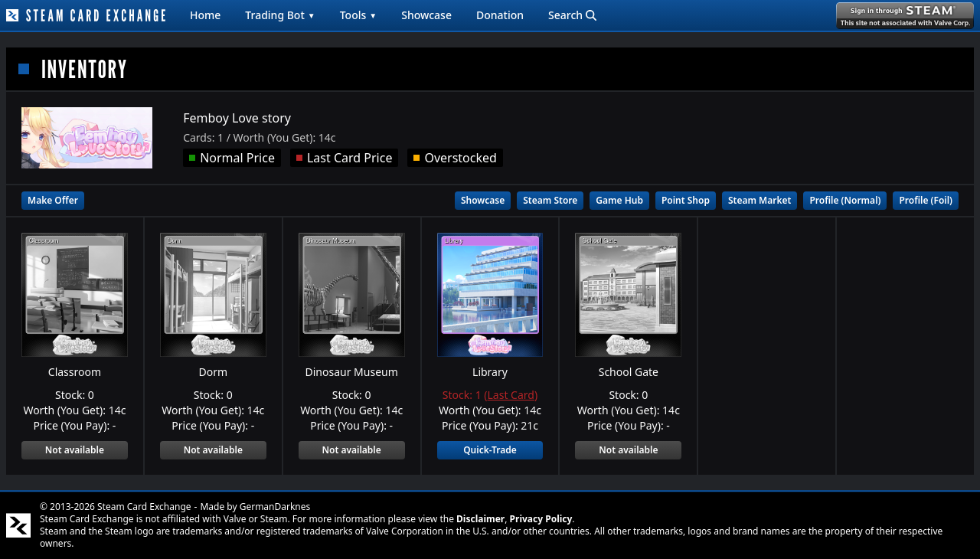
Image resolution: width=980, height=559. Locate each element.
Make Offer (53, 200)
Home (205, 15)
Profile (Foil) (926, 200)
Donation (500, 15)
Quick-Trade (490, 450)
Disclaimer (480, 519)
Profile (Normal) (845, 200)
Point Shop (686, 200)
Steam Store (550, 200)
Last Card (511, 395)
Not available (75, 450)
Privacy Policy (541, 519)
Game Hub (619, 200)
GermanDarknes (275, 507)
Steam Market (759, 200)
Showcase (426, 15)
